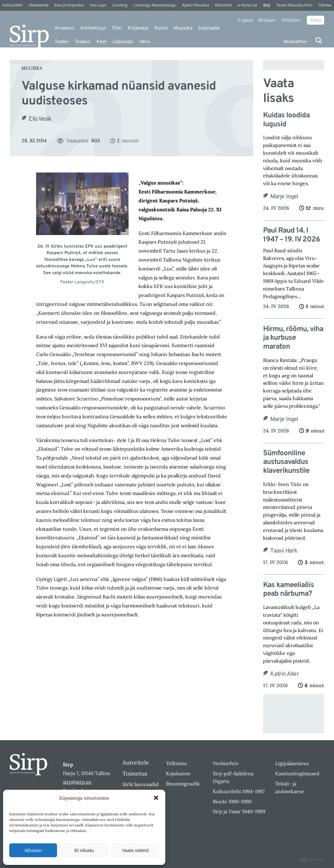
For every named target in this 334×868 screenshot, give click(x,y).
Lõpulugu (123, 42)
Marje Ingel (284, 197)
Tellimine (291, 20)
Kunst (161, 28)
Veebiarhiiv (295, 42)
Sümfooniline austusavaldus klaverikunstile (286, 462)
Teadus (82, 42)
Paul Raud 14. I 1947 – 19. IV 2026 (292, 235)
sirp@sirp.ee (77, 782)
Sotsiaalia (209, 28)
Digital (312, 860)
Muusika (183, 28)
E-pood (245, 20)
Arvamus (64, 28)
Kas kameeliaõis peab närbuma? (289, 590)
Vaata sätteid (135, 850)
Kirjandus (138, 28)
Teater (62, 42)
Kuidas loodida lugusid (286, 120)
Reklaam (267, 20)
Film (117, 28)
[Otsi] (319, 41)
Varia (144, 42)
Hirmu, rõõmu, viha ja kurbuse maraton (293, 338)
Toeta (315, 20)
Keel (102, 42)
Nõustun (33, 850)
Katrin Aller (284, 674)
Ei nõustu (84, 850)
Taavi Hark (284, 551)
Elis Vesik (40, 119)
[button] (156, 798)
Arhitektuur (93, 28)
